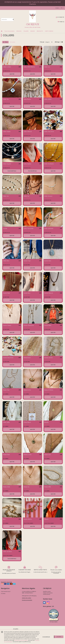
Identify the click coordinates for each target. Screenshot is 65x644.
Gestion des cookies (26, 598)
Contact (57, 8)
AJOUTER (12, 74)
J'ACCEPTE (59, 637)
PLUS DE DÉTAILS (12, 171)
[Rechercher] (13, 20)
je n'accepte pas (46, 637)
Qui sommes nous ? (6, 591)
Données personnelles (27, 600)
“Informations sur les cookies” (21, 640)
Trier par (42, 42)
